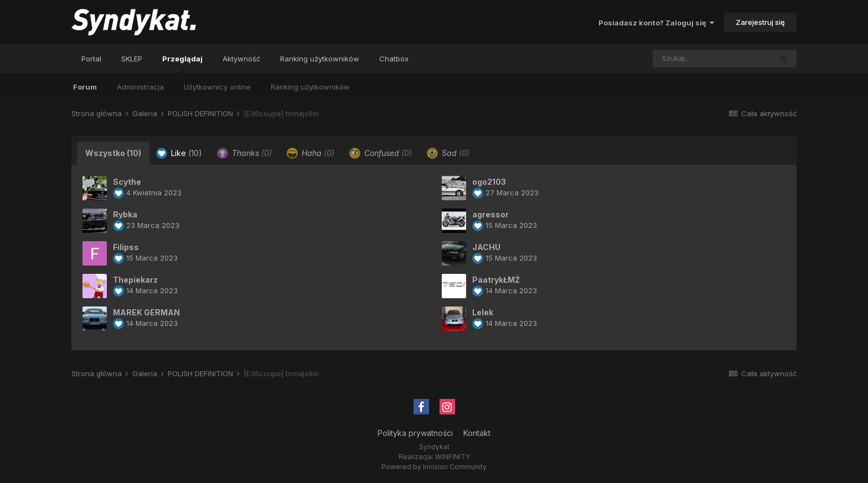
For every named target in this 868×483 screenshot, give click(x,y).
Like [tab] (179, 153)
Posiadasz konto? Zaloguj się (656, 23)
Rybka (125, 214)
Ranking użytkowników (310, 87)
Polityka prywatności (415, 433)
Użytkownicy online (217, 87)
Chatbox (394, 59)
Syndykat (434, 447)
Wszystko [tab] (113, 153)
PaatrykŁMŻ (496, 280)
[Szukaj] (689, 59)
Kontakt (477, 433)
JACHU (486, 247)
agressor (490, 214)
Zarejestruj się (760, 22)
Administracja (140, 87)
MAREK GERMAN (146, 312)
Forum (85, 87)
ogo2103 (489, 182)
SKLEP (132, 59)
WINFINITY (453, 457)
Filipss (126, 247)
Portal (91, 59)
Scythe (127, 182)
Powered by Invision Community (434, 467)
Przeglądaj (182, 64)
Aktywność (241, 59)
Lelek (483, 312)
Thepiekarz (135, 280)
